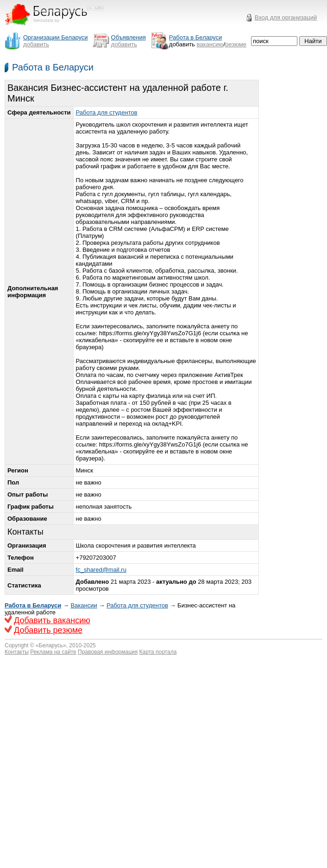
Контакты (17, 652)
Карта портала (158, 652)
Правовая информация (108, 652)
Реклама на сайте (53, 652)
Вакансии (84, 605)
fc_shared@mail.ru (101, 570)
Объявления (129, 37)
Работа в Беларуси (53, 67)
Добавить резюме (48, 630)
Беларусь (51, 645)
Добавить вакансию (52, 620)
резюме (236, 44)
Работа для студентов (107, 112)
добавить (36, 44)
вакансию (210, 44)
